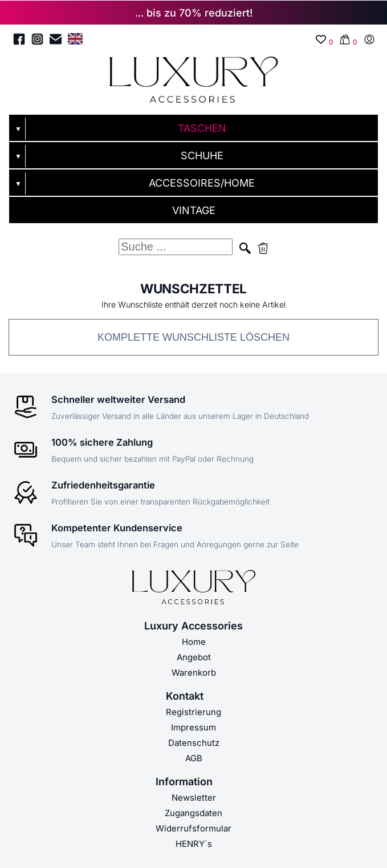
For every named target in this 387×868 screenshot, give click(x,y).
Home (194, 642)
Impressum (193, 727)
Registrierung (193, 712)
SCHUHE (202, 156)
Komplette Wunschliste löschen (193, 337)
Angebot (194, 657)
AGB (194, 758)
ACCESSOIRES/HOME (202, 183)
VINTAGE (194, 210)
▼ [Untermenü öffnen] (18, 129)
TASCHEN (202, 128)
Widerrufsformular (193, 828)
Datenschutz (194, 743)
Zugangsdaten (193, 813)
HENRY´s (194, 844)
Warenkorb (194, 673)
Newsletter (194, 798)
